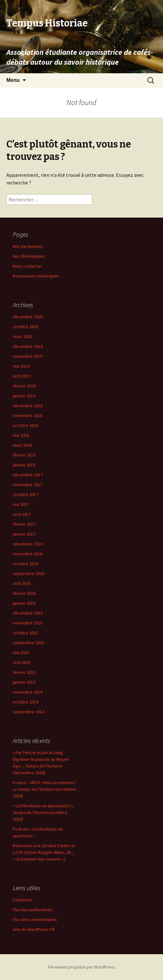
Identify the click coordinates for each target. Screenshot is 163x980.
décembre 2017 (28, 475)
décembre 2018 (28, 406)
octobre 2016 (25, 564)
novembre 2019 (28, 356)
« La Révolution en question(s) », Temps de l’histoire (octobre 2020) (43, 812)
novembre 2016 (28, 554)
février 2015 (24, 672)
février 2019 (24, 386)
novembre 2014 (28, 692)
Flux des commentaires (35, 919)
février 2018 (24, 455)
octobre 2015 (25, 633)
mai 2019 (21, 366)
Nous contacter (27, 266)
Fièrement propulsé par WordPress (81, 967)
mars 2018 (22, 445)
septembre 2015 (28, 643)
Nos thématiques (29, 256)
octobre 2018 (25, 425)
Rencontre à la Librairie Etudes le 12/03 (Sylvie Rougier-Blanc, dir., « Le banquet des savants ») (44, 852)
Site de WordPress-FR (34, 929)
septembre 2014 (28, 712)
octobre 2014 (25, 702)
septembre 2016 (28, 573)
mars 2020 (22, 336)
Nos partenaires (28, 246)
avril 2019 (22, 376)
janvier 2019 (24, 396)
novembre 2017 (28, 485)
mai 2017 (21, 504)
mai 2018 (21, 435)
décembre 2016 (28, 544)
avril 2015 (22, 662)
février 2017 (24, 524)
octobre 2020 (25, 327)
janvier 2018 (24, 465)
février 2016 (24, 593)
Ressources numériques (36, 276)
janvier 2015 (24, 682)
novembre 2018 (28, 415)
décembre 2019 (28, 346)
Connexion (23, 900)
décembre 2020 (28, 317)
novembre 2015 (28, 623)
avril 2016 (22, 583)
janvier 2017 (24, 534)
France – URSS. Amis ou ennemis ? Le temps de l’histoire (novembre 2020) (45, 789)
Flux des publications (33, 910)
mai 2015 (21, 652)
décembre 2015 (28, 613)
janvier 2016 (24, 603)
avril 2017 (22, 514)
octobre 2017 (25, 494)
